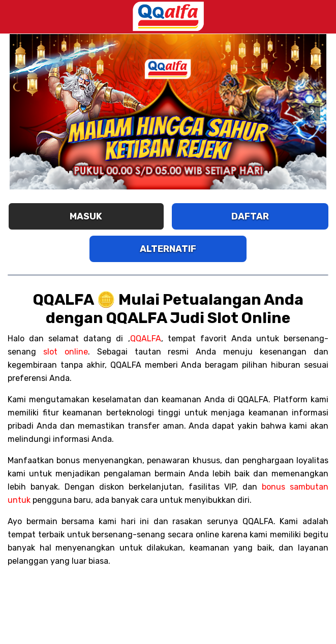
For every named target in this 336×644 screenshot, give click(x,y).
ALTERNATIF (168, 249)
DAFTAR (250, 216)
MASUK (86, 216)
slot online (66, 352)
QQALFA (146, 339)
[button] (312, 112)
